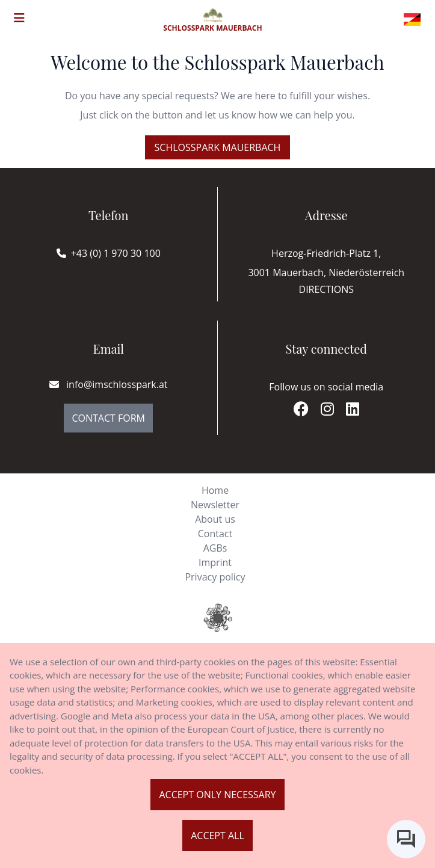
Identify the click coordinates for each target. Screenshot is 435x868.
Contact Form (108, 418)
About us (215, 519)
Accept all (217, 836)
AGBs (215, 548)
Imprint (215, 562)
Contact (215, 534)
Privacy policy (215, 577)
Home (215, 490)
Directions (326, 289)
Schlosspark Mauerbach (218, 147)
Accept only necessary (217, 795)
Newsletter (215, 505)
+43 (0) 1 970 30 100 (116, 253)
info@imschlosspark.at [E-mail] (109, 384)
